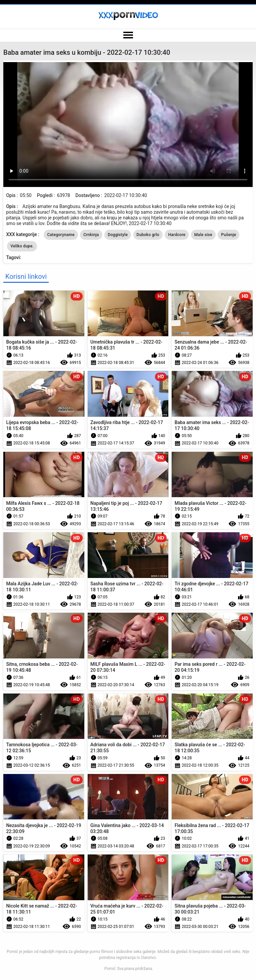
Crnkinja (91, 235)
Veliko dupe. (22, 246)
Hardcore (177, 235)
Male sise (203, 235)
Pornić (110, 969)
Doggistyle (118, 235)
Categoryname (61, 235)
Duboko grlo (148, 235)
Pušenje (228, 235)
